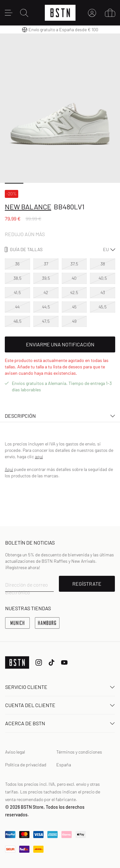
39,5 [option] (46, 278)
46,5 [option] (17, 321)
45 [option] (74, 307)
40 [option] (74, 278)
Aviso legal (15, 752)
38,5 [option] (17, 278)
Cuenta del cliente (60, 705)
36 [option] (17, 264)
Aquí (9, 469)
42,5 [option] (74, 292)
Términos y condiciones (79, 752)
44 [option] (17, 307)
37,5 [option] (74, 264)
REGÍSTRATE (87, 584)
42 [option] (46, 292)
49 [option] (74, 321)
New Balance (28, 206)
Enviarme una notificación (60, 344)
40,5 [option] (103, 278)
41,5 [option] (17, 292)
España (64, 765)
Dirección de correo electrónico (27, 588)
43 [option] (103, 292)
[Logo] (60, 13)
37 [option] (46, 264)
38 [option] (103, 264)
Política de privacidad (26, 765)
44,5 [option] (46, 307)
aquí (39, 456)
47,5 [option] (46, 321)
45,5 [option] (103, 307)
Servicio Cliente (60, 687)
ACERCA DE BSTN (60, 723)
